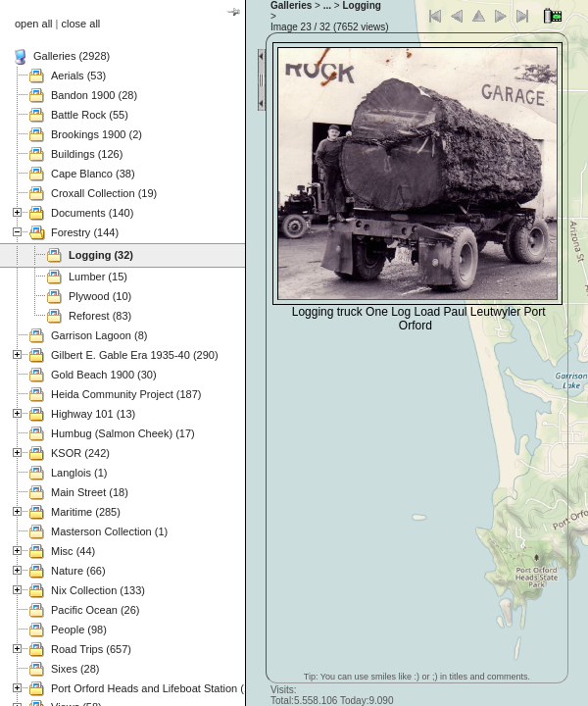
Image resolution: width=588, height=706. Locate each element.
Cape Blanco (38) (93, 174)
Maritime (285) (86, 512)
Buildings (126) (87, 154)
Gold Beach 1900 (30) (104, 375)
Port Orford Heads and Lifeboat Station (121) (158, 688)
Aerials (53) (78, 76)
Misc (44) (73, 551)
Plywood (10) (100, 296)
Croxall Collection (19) (104, 193)
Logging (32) (101, 255)
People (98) (79, 630)
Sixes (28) (75, 669)
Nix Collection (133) (98, 590)
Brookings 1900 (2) (97, 134)
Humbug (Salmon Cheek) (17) (123, 433)
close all (81, 24)
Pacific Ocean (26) (95, 610)
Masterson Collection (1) (109, 531)
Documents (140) (92, 213)
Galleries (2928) (72, 56)
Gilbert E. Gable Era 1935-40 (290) (135, 355)
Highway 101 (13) (93, 414)
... (327, 5)
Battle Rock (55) (90, 115)
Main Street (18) (90, 492)
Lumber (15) (98, 277)
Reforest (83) (100, 316)
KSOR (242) (80, 453)
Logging (361, 5)
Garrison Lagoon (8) (99, 335)
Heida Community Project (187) (126, 394)
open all (34, 24)
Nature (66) (78, 571)
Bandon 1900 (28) (94, 95)
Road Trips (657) (91, 649)
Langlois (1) (79, 473)
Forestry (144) (85, 232)
